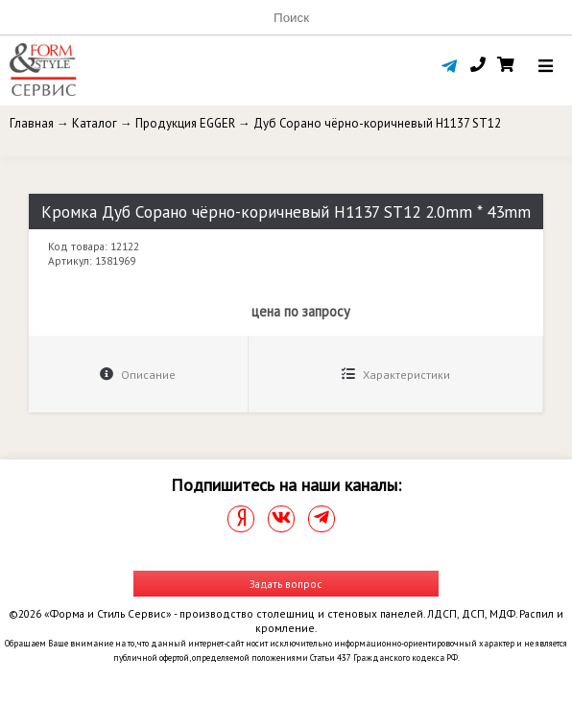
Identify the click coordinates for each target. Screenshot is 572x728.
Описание (138, 375)
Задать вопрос (286, 584)
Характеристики (396, 375)
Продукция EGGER (185, 123)
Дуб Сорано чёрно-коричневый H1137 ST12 (377, 123)
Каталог (95, 123)
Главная (32, 123)
